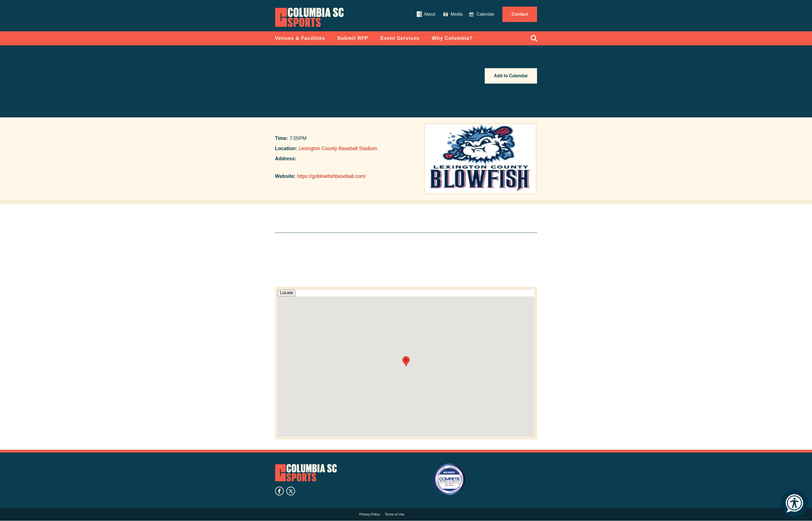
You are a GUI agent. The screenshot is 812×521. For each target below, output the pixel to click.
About (430, 14)
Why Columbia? (452, 38)
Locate (287, 293)
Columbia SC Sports (306, 473)
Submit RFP (353, 38)
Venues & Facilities (300, 38)
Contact (520, 14)
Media (457, 14)
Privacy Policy (370, 514)
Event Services (400, 38)
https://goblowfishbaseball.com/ (331, 176)
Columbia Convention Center (309, 17)
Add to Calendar (511, 76)
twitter (291, 491)
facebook (279, 491)
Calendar (485, 14)
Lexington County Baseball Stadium (338, 148)
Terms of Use (395, 514)
